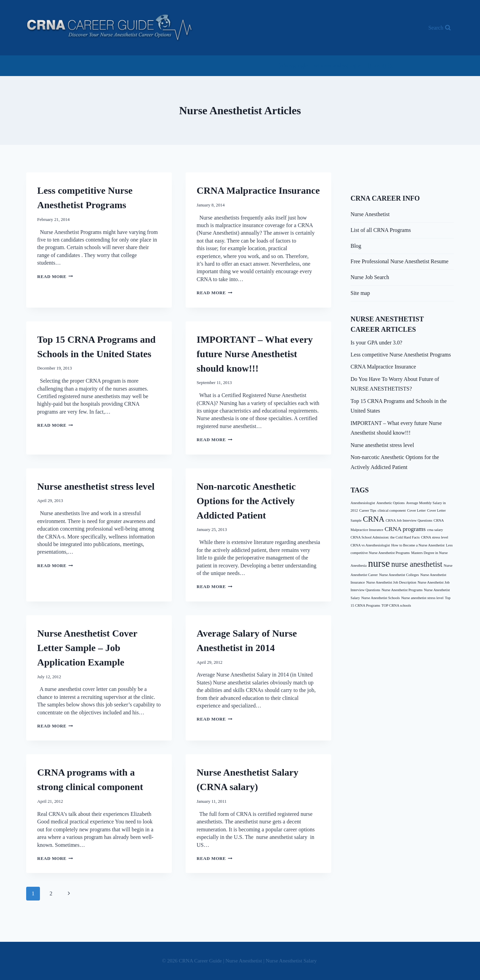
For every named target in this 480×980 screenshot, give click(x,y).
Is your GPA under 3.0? (376, 343)
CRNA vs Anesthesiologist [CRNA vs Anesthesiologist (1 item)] (370, 545)
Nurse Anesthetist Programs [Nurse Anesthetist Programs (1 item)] (402, 590)
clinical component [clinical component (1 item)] (392, 510)
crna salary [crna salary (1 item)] (435, 530)
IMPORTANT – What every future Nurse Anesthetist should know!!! (255, 354)
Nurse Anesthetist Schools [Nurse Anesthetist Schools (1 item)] (380, 598)
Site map (360, 293)
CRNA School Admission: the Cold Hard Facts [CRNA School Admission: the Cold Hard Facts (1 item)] (385, 537)
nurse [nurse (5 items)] (379, 563)
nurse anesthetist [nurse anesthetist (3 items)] (417, 564)
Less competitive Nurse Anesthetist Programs (401, 355)
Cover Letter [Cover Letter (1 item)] (416, 510)
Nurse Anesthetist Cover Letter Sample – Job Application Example (87, 648)
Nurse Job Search (370, 277)
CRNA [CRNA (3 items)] (374, 519)
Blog (356, 246)
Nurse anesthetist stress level (96, 486)
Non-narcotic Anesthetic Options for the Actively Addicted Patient (246, 501)
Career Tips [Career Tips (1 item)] (368, 510)
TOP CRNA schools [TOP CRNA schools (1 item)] (396, 605)
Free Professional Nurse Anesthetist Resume (399, 261)
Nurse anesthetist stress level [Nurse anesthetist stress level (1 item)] (422, 598)
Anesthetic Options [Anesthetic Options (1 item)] (390, 503)
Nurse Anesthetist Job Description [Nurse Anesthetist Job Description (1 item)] (391, 582)
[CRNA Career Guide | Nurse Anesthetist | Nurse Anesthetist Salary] (110, 28)
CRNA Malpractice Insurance (258, 190)
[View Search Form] (440, 28)
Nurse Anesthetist (370, 214)
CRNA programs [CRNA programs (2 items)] (405, 529)
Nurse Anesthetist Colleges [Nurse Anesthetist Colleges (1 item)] (399, 575)
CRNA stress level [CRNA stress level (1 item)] (435, 537)
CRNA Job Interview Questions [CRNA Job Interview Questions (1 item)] (409, 520)
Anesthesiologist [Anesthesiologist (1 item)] (363, 503)
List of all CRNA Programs (381, 230)
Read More (55, 277)
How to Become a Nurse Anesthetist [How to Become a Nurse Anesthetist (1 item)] (418, 545)
